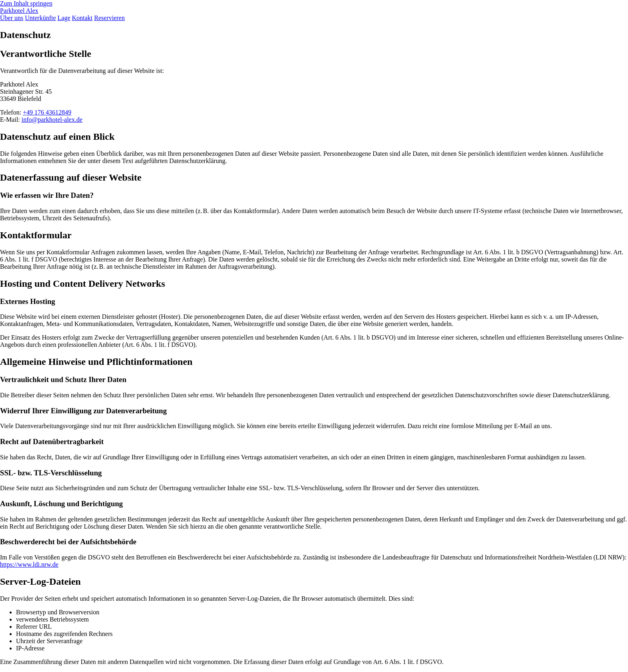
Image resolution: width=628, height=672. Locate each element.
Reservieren (109, 18)
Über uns (12, 18)
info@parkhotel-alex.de (52, 120)
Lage (64, 18)
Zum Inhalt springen (26, 3)
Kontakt (83, 18)
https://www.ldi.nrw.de (29, 564)
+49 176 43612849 (47, 112)
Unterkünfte (40, 18)
